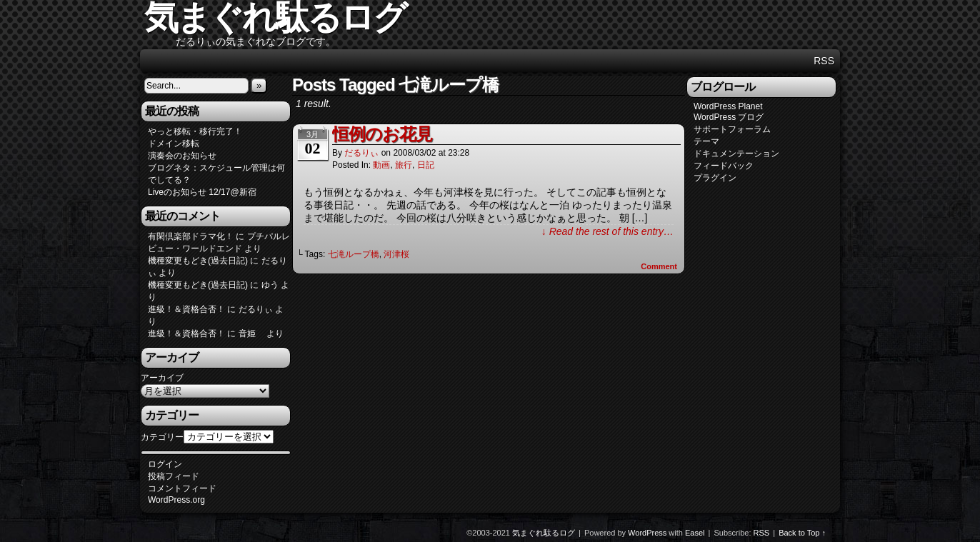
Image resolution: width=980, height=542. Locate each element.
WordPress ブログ (729, 117)
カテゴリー (162, 437)
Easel (695, 533)
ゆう (270, 285)
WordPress (647, 533)
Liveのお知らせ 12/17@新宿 (202, 192)
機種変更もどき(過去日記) (198, 261)
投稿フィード (174, 476)
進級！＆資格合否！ (186, 309)
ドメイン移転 (174, 144)
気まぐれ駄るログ (544, 533)
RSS (824, 61)
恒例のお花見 (382, 134)
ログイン (165, 464)
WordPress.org (176, 500)
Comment (659, 266)
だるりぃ (361, 153)
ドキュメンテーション (736, 154)
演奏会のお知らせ (182, 156)
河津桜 (396, 254)
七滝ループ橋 (354, 254)
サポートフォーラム (732, 129)
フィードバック (724, 166)
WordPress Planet (728, 106)
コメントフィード (182, 488)
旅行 (404, 165)
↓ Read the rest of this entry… (607, 231)
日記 (426, 165)
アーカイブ (162, 378)
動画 (381, 165)
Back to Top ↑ (802, 533)
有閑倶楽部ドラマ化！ (191, 236)
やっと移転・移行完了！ (195, 131)
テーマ (706, 141)
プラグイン (715, 178)
